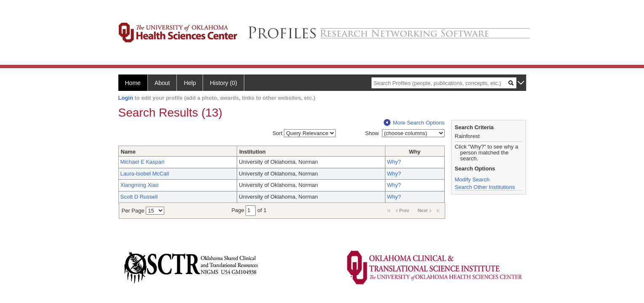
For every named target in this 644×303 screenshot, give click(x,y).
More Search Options (414, 123)
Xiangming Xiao (140, 185)
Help (190, 83)
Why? (394, 162)
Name (128, 152)
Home (133, 83)
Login (126, 98)
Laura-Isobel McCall (145, 174)
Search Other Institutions (485, 187)
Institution (253, 152)
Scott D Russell (139, 197)
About (162, 83)
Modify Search (472, 179)
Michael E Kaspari (143, 162)
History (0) (223, 83)
